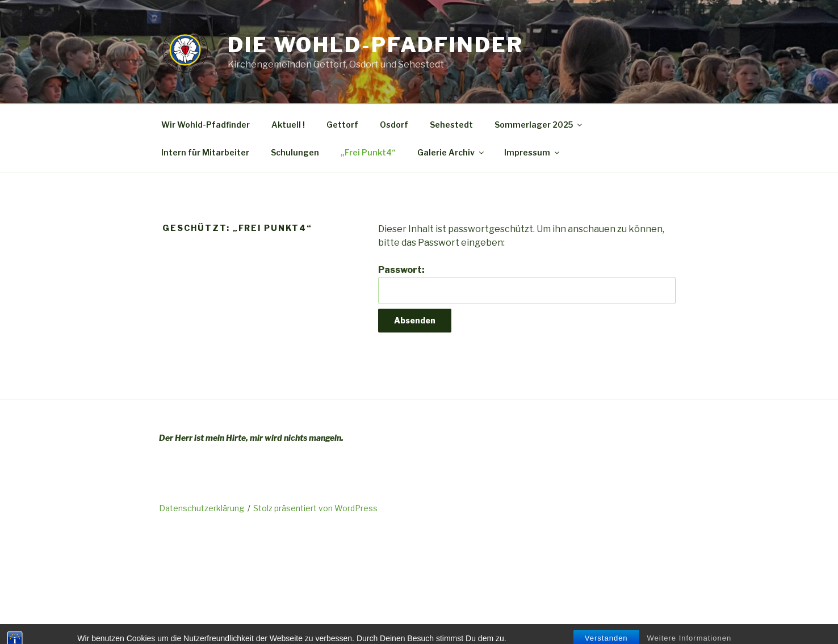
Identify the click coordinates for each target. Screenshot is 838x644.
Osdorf (394, 125)
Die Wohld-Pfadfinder (376, 45)
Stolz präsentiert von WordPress (315, 508)
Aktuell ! (288, 125)
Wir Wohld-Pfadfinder (206, 125)
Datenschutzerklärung (202, 508)
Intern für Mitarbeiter (205, 152)
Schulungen (295, 152)
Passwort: (527, 284)
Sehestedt (451, 125)
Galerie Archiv (451, 152)
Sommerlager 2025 (539, 125)
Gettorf (342, 125)
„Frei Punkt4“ (368, 152)
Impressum (533, 152)
